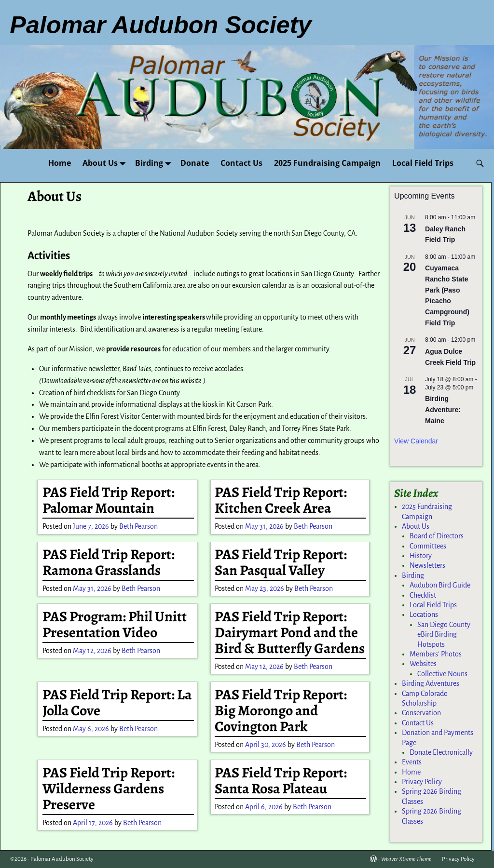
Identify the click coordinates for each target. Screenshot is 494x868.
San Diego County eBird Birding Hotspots (444, 634)
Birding (155, 163)
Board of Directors (437, 536)
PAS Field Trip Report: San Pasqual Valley (281, 562)
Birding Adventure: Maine (443, 409)
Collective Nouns (442, 674)
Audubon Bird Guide (440, 585)
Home (60, 163)
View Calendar (416, 441)
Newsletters (427, 565)
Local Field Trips (423, 163)
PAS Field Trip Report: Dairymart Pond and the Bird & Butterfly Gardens (290, 632)
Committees (428, 546)
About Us (106, 163)
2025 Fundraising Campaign (327, 163)
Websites (423, 664)
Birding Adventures (431, 683)
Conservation (421, 713)
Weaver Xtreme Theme (406, 859)
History (421, 556)
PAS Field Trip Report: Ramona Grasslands (109, 562)
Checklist (423, 595)
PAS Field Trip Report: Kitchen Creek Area (281, 500)
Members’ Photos (436, 654)
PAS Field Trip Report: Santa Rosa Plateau (281, 781)
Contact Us (241, 163)
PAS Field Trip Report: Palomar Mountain (109, 500)
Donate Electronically (441, 752)
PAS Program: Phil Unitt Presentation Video (115, 624)
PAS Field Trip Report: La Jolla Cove (117, 702)
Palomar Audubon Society (62, 859)
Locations (424, 614)
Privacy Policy (422, 782)
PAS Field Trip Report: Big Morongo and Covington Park (281, 710)
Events (412, 762)
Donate (195, 163)
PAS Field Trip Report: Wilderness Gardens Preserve (109, 788)
